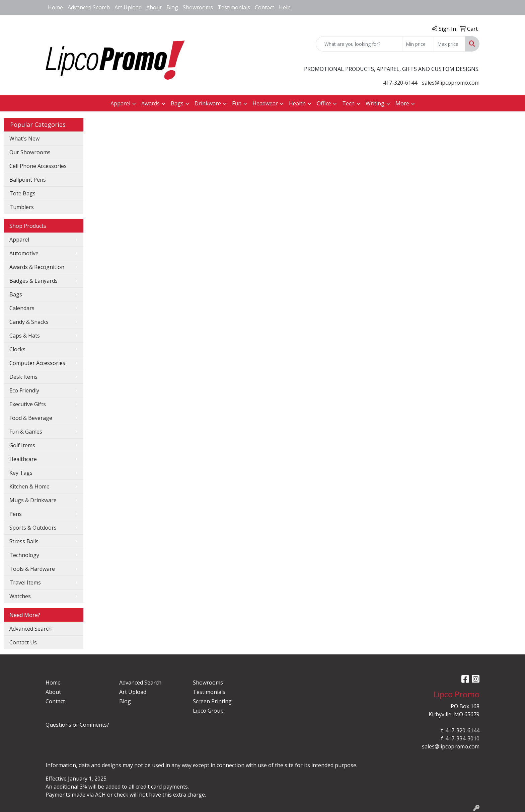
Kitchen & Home (29, 486)
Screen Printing (212, 701)
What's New (24, 139)
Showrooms (198, 7)
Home (55, 7)
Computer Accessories (37, 363)
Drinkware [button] (208, 103)
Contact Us (23, 642)
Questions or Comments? (77, 725)
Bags (16, 294)
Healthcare (23, 459)
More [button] (402, 103)
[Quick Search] (359, 44)
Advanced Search (89, 7)
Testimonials (234, 7)
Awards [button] (151, 103)
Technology (24, 555)
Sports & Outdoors (33, 528)
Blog (172, 7)
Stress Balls (24, 541)
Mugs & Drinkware (33, 500)
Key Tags (21, 473)
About (154, 7)
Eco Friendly (24, 390)
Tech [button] (348, 103)
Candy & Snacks (29, 322)
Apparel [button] (120, 103)
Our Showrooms (30, 152)
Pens (16, 514)
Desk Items (23, 377)
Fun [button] (237, 103)
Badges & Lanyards (33, 281)
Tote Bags (22, 193)
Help (285, 7)
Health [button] (297, 103)
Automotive (24, 253)
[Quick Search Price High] (449, 44)
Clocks (17, 349)
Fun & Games (26, 432)
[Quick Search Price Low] (418, 44)
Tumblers (22, 207)
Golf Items (22, 445)
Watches (20, 596)
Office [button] (324, 103)
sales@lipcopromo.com (451, 83)
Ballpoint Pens (28, 180)
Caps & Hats (25, 336)
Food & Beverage (31, 418)
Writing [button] (375, 103)
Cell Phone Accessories (38, 166)
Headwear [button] (265, 103)
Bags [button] (177, 103)
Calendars (22, 308)
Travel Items (25, 582)
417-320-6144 (400, 83)
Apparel (19, 240)
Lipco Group (208, 711)
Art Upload (128, 7)
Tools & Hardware (32, 569)
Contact (265, 7)
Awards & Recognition (37, 267)
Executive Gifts (28, 404)
